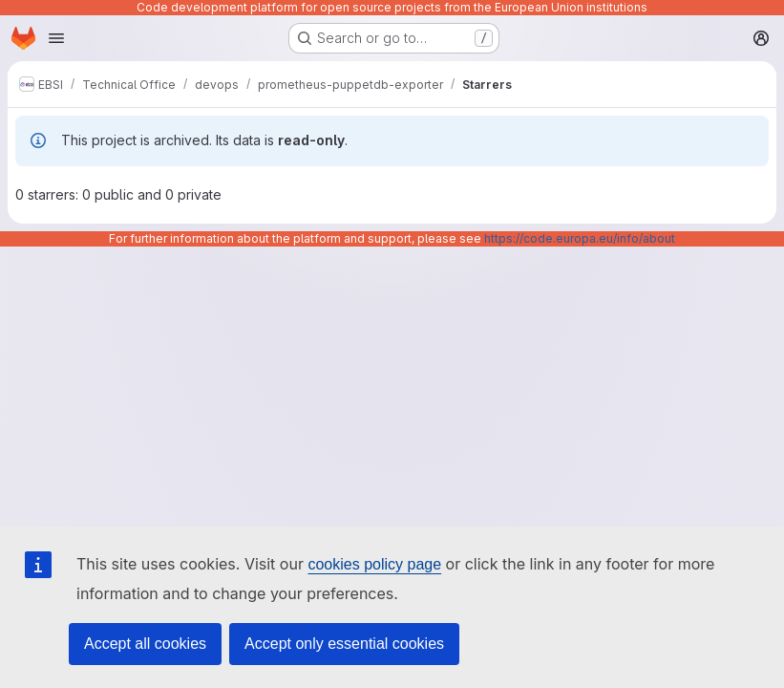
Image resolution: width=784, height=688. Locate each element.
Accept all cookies (145, 644)
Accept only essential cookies (344, 644)
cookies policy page (374, 564)
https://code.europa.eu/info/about (580, 238)
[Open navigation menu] (56, 38)
